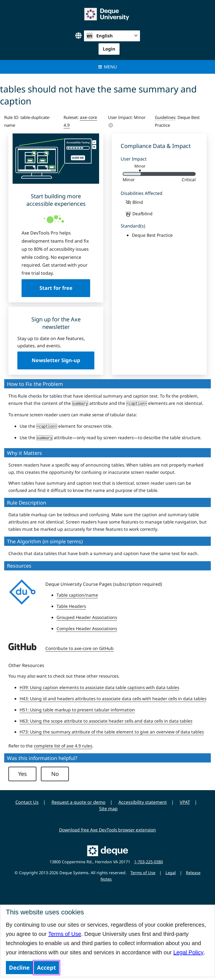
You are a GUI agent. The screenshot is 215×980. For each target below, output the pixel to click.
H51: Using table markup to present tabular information (77, 710)
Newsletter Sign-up (56, 360)
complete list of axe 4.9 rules (63, 746)
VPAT (185, 802)
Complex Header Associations (87, 628)
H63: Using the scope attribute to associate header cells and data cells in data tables (106, 721)
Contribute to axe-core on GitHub (80, 648)
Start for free (56, 288)
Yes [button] (23, 774)
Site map (108, 809)
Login (109, 49)
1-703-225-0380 (149, 862)
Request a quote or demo (79, 802)
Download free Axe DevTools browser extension (107, 830)
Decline (19, 968)
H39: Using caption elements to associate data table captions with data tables (99, 687)
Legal (171, 873)
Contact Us (27, 802)
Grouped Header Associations (87, 617)
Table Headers (71, 606)
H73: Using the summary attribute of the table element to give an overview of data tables (112, 732)
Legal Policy (188, 952)
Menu (108, 67)
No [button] (55, 774)
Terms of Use (65, 934)
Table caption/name (77, 595)
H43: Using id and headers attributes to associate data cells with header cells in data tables (113, 699)
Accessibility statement (143, 802)
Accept (46, 968)
